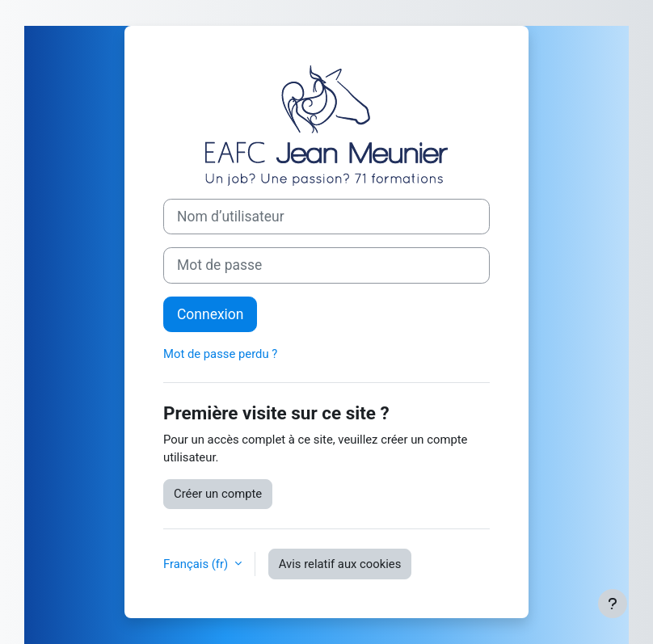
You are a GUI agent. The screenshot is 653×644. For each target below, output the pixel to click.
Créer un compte (218, 494)
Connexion (210, 314)
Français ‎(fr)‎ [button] (197, 564)
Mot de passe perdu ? (220, 354)
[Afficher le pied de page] (613, 604)
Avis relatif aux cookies (340, 564)
